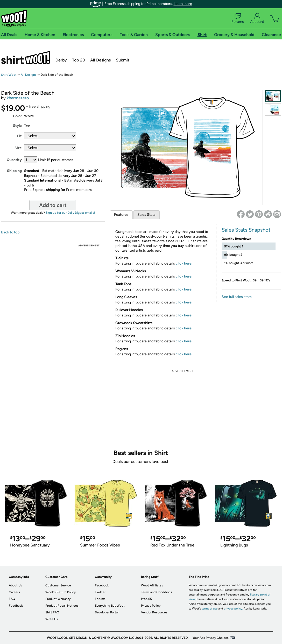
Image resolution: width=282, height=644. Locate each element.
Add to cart (53, 205)
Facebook (102, 585)
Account (257, 18)
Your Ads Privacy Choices (211, 638)
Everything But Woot (110, 606)
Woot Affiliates (152, 585)
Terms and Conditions (157, 592)
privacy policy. (233, 609)
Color (17, 116)
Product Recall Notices (62, 606)
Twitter (100, 592)
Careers (14, 592)
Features (121, 215)
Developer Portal (107, 612)
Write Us (52, 619)
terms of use (210, 609)
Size (18, 148)
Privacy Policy (151, 606)
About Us (15, 585)
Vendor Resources (154, 612)
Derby (61, 60)
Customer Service (58, 585)
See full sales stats (237, 297)
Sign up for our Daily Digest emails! (70, 213)
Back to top (10, 232)
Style (17, 126)
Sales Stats (146, 215)
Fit (19, 136)
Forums (238, 18)
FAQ (12, 599)
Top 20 (79, 60)
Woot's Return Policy (61, 592)
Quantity (14, 160)
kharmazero (18, 98)
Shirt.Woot (26, 58)
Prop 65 (146, 599)
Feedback (16, 606)
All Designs (100, 60)
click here (184, 263)
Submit (123, 60)
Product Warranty (58, 599)
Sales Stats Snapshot (246, 230)
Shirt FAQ (52, 612)
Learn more (183, 4)
